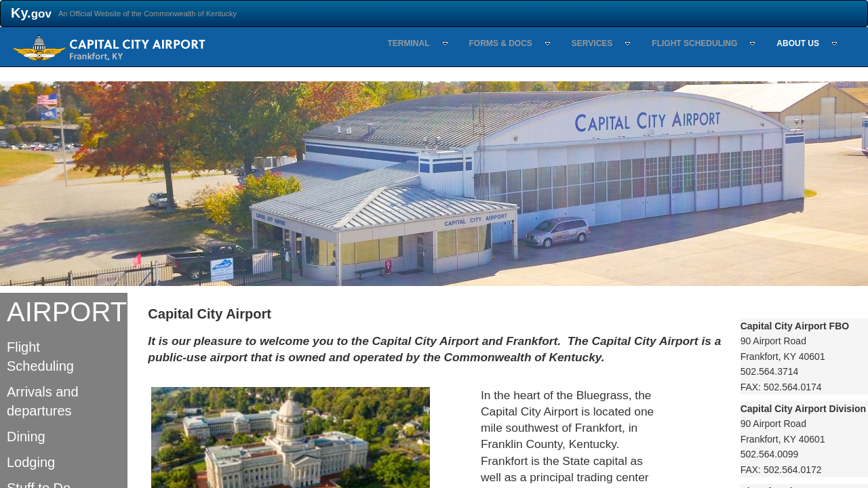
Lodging (31, 462)
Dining (26, 436)
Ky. (31, 13)
